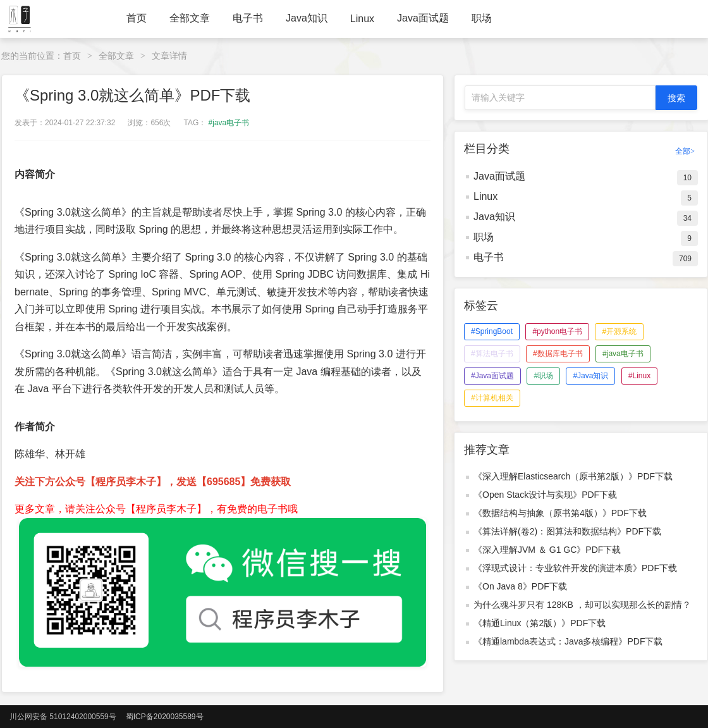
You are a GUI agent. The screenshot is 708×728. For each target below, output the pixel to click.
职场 (482, 18)
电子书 (248, 18)
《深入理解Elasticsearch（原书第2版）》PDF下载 (573, 476)
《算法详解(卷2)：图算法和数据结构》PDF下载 (567, 531)
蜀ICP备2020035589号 (165, 717)
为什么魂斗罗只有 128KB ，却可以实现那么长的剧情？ (582, 605)
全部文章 (190, 18)
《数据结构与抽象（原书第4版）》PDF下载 (560, 513)
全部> (685, 151)
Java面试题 (423, 18)
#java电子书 (229, 123)
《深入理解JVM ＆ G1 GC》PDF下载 (547, 550)
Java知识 (307, 18)
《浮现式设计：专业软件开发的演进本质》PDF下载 (575, 568)
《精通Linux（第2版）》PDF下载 (540, 623)
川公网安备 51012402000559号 (63, 717)
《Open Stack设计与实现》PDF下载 (545, 495)
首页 (137, 18)
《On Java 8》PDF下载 (520, 586)
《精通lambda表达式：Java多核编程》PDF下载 (568, 641)
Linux (362, 19)
